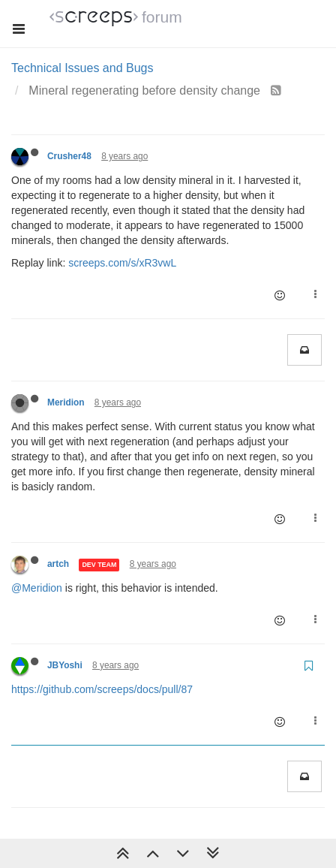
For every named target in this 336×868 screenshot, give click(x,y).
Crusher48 (69, 156)
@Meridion (37, 588)
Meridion (66, 402)
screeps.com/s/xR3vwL (122, 263)
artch (58, 564)
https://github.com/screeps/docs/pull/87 (102, 689)
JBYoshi (65, 665)
